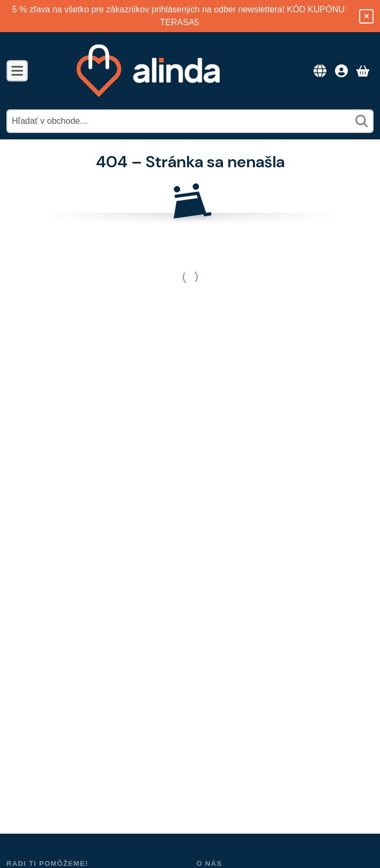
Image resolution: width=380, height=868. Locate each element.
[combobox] (190, 121)
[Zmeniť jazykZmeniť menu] (320, 71)
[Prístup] (341, 71)
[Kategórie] (17, 71)
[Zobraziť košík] (363, 71)
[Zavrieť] (366, 16)
